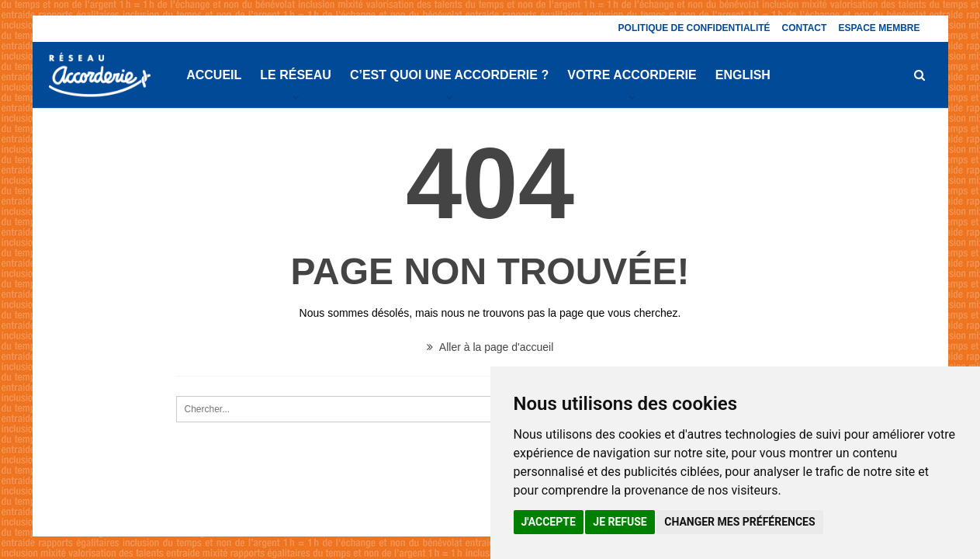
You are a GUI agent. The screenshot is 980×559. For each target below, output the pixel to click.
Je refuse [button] (620, 522)
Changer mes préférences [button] (739, 522)
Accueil (214, 75)
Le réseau (296, 75)
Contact (805, 28)
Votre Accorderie (632, 75)
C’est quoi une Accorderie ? (449, 75)
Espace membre (879, 28)
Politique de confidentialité (694, 28)
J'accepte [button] (549, 522)
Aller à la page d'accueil (490, 347)
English (743, 75)
